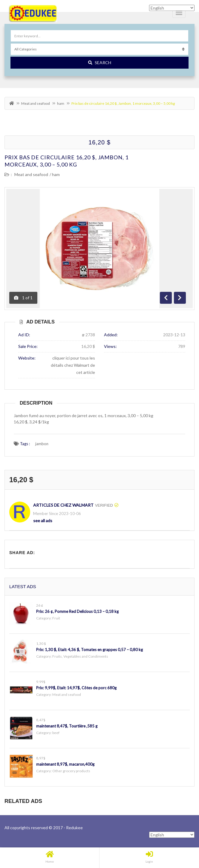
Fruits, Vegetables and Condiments (80, 656)
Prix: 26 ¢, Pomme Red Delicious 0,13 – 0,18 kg (77, 611)
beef (56, 733)
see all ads (43, 521)
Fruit (56, 618)
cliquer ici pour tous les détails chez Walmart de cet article (73, 365)
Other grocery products (71, 771)
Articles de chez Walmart (63, 505)
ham (61, 103)
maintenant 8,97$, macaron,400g (65, 764)
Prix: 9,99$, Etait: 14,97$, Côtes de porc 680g (76, 688)
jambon (42, 444)
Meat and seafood (36, 103)
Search (100, 63)
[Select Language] (172, 835)
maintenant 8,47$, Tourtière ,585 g (67, 726)
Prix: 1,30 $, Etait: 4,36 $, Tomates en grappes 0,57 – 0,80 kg (89, 650)
